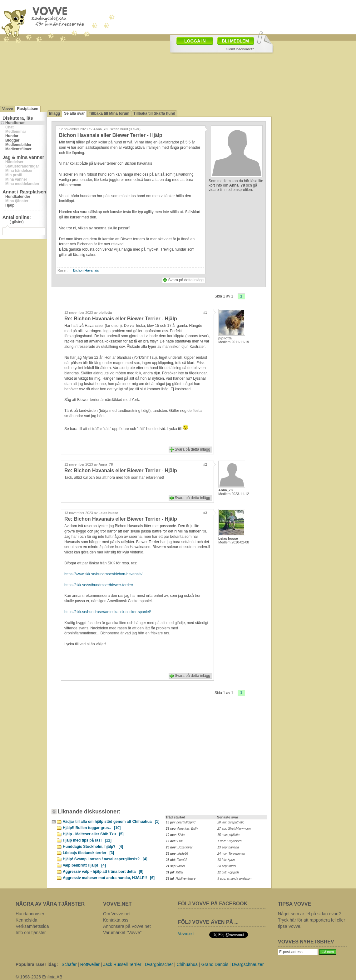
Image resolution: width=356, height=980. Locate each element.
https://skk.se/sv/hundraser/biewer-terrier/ (99, 585)
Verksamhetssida (32, 926)
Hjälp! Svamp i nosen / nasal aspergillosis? (105, 859)
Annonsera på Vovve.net (127, 926)
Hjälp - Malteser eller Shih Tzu (93, 834)
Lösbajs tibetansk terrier (88, 853)
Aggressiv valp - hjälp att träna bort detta (103, 872)
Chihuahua (187, 964)
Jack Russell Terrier (122, 964)
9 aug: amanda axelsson (234, 879)
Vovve (7, 109)
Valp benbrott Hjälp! (84, 865)
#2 (205, 464)
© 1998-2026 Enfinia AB (39, 977)
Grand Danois (215, 964)
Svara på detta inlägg (186, 280)
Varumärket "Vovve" (122, 932)
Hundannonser (30, 914)
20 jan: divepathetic (231, 822)
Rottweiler (90, 964)
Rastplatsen (27, 109)
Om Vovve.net (117, 914)
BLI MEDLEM (235, 41)
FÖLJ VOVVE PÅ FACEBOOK (213, 904)
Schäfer (69, 964)
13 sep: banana (228, 847)
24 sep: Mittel (227, 866)
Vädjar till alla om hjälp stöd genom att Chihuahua (111, 822)
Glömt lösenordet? (240, 49)
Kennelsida (26, 920)
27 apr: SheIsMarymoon (234, 829)
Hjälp (10, 205)
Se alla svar (74, 113)
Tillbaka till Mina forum (109, 113)
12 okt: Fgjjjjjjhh (228, 872)
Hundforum (15, 123)
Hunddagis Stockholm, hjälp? (93, 847)
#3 (205, 513)
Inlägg (54, 113)
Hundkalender (18, 197)
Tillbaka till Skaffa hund (154, 113)
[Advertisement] (108, 757)
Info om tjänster (31, 932)
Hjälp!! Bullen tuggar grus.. (92, 828)
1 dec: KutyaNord (229, 841)
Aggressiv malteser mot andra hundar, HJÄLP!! (109, 878)
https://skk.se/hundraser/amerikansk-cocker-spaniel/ (108, 612)
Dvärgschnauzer (248, 964)
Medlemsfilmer (18, 149)
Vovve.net (186, 934)
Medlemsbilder (18, 145)
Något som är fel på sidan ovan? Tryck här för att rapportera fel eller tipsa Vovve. (311, 920)
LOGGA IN (195, 41)
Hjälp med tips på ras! (87, 840)
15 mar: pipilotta (228, 835)
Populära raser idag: (37, 964)
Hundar (12, 136)
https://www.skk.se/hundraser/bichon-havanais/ (103, 574)
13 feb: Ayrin (226, 860)
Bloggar (12, 140)
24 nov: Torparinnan (231, 854)
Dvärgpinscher (159, 964)
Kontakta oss (116, 920)
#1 (205, 312)
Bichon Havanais (86, 270)
